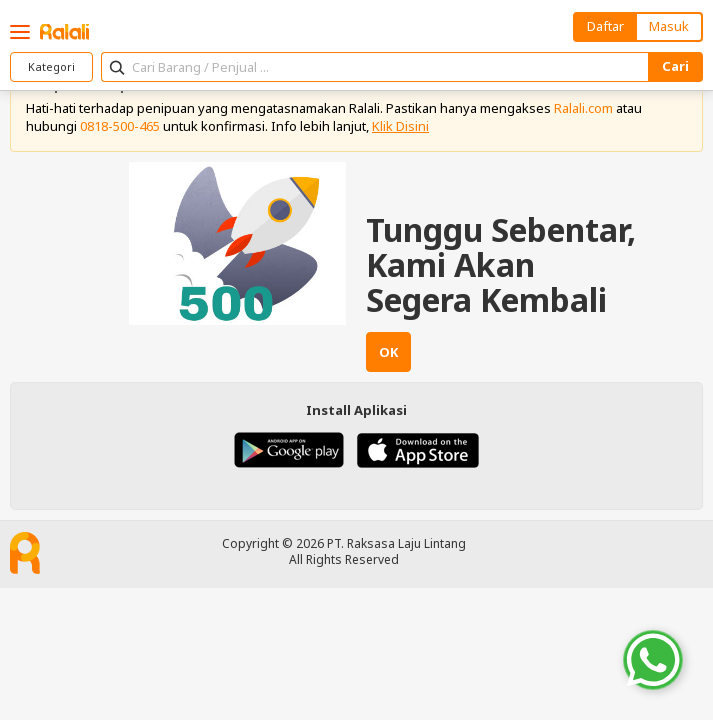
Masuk (669, 26)
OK (388, 352)
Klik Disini (400, 126)
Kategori (51, 66)
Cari (675, 66)
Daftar (605, 26)
